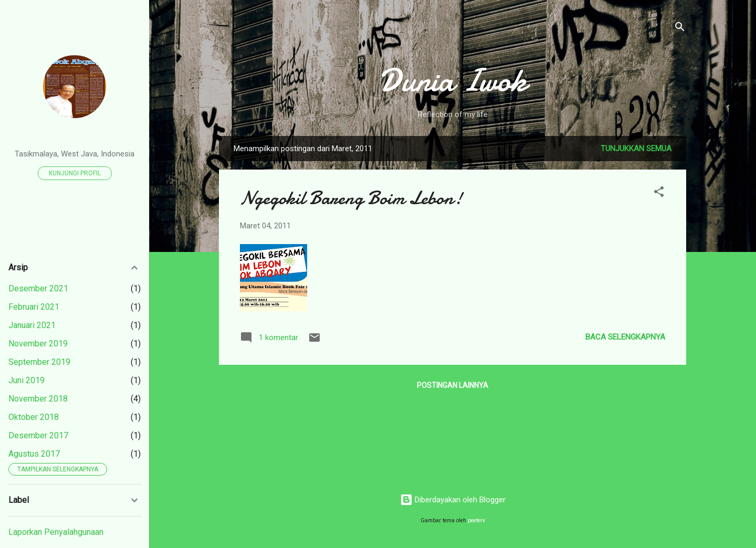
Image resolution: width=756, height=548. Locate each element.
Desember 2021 (38, 288)
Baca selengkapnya (625, 337)
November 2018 (38, 399)
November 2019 (38, 344)
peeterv (476, 520)
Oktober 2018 (34, 417)
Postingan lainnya (453, 385)
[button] (659, 193)
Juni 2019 (27, 380)
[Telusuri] (680, 29)
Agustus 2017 (34, 454)
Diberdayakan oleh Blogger (453, 500)
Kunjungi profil (75, 173)
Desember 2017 (38, 435)
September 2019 (39, 362)
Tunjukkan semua (636, 149)
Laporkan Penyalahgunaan (56, 532)
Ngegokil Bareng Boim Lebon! (351, 198)
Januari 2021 (32, 325)
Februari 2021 (34, 307)
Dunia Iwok (453, 80)
